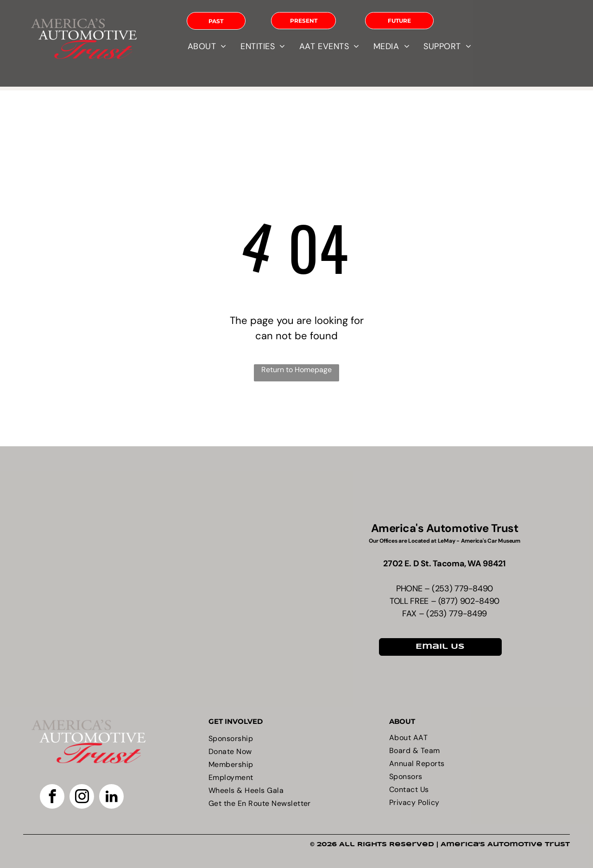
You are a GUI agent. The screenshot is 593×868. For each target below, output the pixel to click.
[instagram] (82, 798)
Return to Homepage (296, 370)
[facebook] (52, 798)
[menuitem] (207, 46)
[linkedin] (111, 798)
